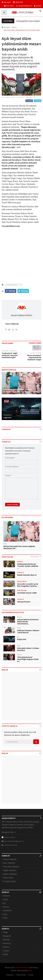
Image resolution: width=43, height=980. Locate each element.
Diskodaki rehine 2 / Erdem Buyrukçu (28, 649)
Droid (30, 970)
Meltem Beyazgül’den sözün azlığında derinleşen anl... (19, 547)
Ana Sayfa (6, 2)
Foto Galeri (9, 6)
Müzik (6, 954)
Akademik (7, 910)
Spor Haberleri (9, 863)
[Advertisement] (21, 254)
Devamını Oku (9, 832)
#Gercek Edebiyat (11, 285)
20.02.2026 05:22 (8, 415)
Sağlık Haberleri (10, 870)
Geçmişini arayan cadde (27, 593)
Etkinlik (6, 940)
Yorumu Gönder (12, 505)
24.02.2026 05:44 (8, 387)
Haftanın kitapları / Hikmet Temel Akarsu (28, 631)
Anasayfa (6, 27)
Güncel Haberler (10, 859)
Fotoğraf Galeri (10, 881)
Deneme (7, 896)
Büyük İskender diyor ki (27, 575)
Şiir (4, 903)
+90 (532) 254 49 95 (11, 845)
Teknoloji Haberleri (11, 867)
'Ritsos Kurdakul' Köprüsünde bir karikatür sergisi (34, 357)
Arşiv (5, 914)
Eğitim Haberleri (10, 874)
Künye (31, 975)
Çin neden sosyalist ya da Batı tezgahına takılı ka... (28, 585)
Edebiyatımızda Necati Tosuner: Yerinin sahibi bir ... (28, 566)
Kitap (5, 899)
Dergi (5, 932)
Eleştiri (6, 907)
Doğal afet (7, 418)
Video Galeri (8, 878)
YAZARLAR (36, 557)
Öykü (5, 918)
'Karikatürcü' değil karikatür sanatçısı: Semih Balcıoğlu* (10, 355)
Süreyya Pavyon (24, 602)
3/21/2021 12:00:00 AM (36, 353)
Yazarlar (38, 6)
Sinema (6, 947)
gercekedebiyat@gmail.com (14, 841)
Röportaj (7, 943)
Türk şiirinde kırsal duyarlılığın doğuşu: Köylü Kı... (28, 659)
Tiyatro (6, 951)
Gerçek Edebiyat (21, 967)
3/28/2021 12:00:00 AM (9, 351)
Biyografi (7, 936)
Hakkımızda (21, 975)
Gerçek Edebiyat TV (24, 6)
